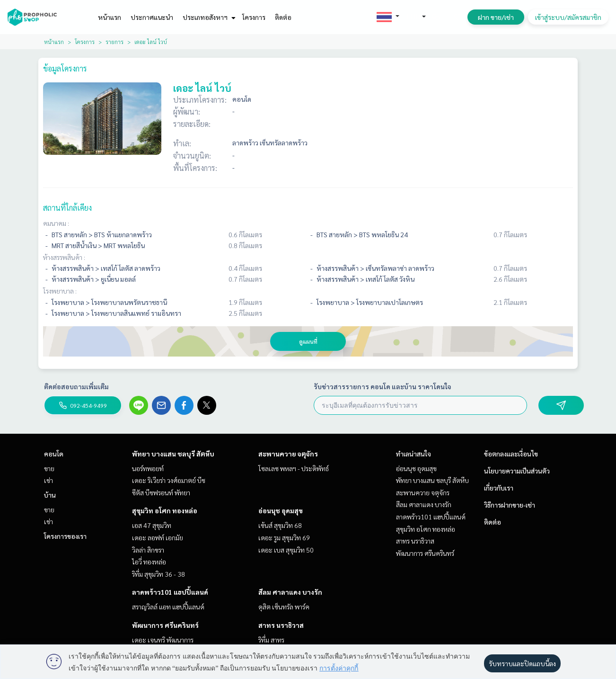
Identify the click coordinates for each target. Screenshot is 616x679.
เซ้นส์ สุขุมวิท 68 (280, 525)
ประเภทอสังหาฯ (208, 17)
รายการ (114, 42)
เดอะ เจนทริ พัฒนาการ (163, 640)
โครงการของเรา (65, 536)
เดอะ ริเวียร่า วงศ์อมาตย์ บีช (169, 480)
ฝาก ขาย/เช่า (496, 17)
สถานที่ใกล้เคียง (67, 208)
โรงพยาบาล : (60, 291)
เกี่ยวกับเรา (499, 488)
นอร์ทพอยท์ (148, 468)
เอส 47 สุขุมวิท (152, 525)
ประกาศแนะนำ (152, 17)
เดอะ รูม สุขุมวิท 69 (284, 537)
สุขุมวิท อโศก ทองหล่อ (165, 510)
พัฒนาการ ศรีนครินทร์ (165, 625)
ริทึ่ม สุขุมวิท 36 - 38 (158, 574)
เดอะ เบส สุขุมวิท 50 (286, 550)
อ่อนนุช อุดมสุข (281, 510)
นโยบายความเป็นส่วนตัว (517, 471)
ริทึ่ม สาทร (271, 640)
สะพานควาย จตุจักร (288, 454)
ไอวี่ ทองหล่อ (149, 562)
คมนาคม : (56, 223)
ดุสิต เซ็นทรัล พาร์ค (284, 607)
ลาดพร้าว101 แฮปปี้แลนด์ (170, 592)
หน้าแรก (110, 17)
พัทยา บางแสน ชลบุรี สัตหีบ (173, 454)
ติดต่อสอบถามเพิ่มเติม (76, 386)
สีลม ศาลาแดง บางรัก (290, 592)
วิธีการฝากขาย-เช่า (510, 505)
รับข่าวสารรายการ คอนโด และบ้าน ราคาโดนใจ (383, 386)
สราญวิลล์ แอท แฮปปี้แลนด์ (168, 607)
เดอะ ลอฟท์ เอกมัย (158, 537)
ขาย (49, 468)
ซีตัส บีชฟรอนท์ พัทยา (161, 492)
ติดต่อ (283, 17)
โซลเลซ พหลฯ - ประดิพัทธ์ (294, 468)
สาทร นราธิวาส (281, 625)
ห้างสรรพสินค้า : (64, 257)
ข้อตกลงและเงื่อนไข (511, 454)
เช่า (48, 480)
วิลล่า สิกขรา (148, 550)
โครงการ (254, 17)
